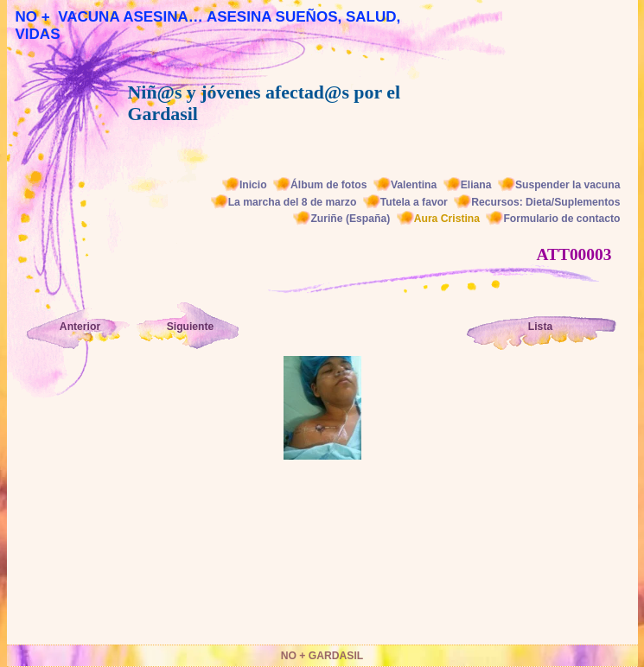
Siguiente (191, 327)
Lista (540, 327)
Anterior (80, 327)
